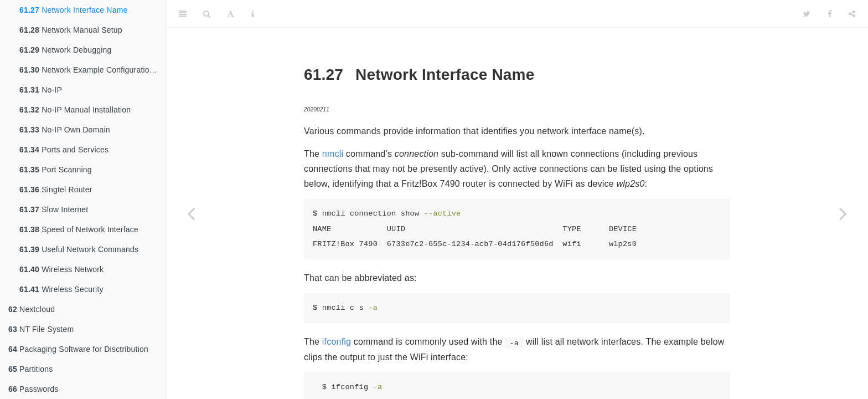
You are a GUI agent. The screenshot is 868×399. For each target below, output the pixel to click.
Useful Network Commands (79, 249)
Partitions (30, 369)
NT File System (41, 329)
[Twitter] (807, 14)
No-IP (41, 90)
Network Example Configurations (89, 70)
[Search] (207, 14)
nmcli (333, 154)
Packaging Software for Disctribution (78, 349)
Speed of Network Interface (79, 229)
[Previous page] (191, 213)
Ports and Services (64, 150)
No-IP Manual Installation (75, 110)
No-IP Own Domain (65, 130)
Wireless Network (61, 269)
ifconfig (337, 342)
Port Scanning (56, 170)
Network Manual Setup (71, 30)
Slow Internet (54, 209)
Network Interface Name (73, 10)
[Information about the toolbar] (253, 14)
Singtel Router (56, 190)
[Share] (852, 14)
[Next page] (843, 213)
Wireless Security (61, 289)
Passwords (33, 389)
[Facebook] (830, 14)
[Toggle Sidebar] (183, 14)
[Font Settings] (231, 14)
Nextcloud (32, 309)
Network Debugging (66, 50)
